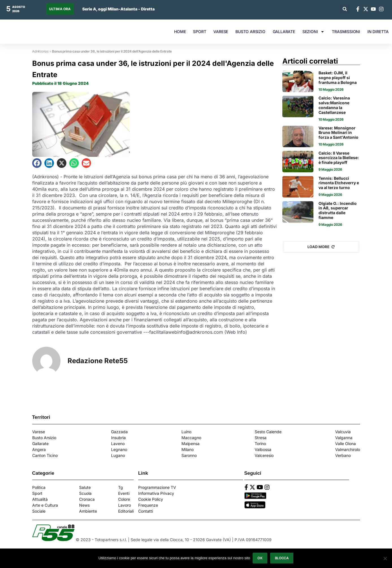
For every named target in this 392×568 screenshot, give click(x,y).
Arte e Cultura (45, 505)
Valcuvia (343, 432)
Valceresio (264, 455)
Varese (39, 432)
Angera (39, 449)
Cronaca (87, 499)
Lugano (118, 455)
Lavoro (124, 505)
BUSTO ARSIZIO (250, 32)
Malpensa (190, 444)
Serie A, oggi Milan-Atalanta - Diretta (118, 9)
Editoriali (126, 511)
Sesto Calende (268, 432)
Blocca (282, 558)
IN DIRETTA (378, 32)
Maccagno (191, 438)
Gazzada (119, 432)
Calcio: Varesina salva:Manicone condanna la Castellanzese (334, 105)
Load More (321, 247)
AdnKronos (40, 51)
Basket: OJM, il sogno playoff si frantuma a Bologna (338, 78)
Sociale (39, 511)
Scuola (85, 493)
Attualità (40, 499)
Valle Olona (346, 444)
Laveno (118, 444)
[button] (345, 9)
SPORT (200, 32)
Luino (186, 432)
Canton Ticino (45, 455)
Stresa (261, 438)
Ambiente (88, 511)
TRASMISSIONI (346, 32)
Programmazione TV (157, 487)
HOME (180, 32)
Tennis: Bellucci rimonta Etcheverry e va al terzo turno (339, 183)
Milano (188, 449)
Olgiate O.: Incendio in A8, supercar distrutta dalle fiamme (338, 211)
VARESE (221, 32)
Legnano (119, 449)
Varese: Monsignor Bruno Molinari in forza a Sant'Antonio (338, 133)
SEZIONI (314, 32)
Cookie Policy (151, 499)
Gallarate (40, 444)
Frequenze (148, 505)
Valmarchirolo (348, 449)
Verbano (343, 455)
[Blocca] (385, 558)
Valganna (344, 438)
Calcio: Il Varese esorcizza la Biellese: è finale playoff (339, 158)
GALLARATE (284, 32)
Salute (85, 487)
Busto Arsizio (44, 438)
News (84, 505)
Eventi (124, 493)
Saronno (189, 455)
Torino (260, 444)
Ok (260, 558)
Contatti (146, 511)
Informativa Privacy (156, 493)
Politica (39, 487)
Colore (124, 499)
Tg (121, 487)
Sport (37, 493)
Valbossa (263, 449)
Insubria (118, 438)
